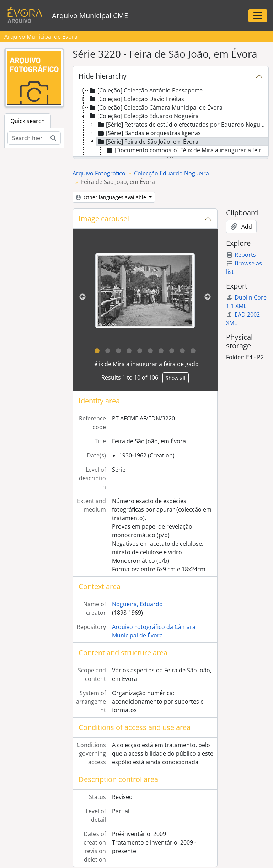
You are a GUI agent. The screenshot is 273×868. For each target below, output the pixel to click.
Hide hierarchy (103, 76)
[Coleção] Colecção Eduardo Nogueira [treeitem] (143, 116)
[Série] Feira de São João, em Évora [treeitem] (148, 142)
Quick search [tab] (28, 121)
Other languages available (112, 197)
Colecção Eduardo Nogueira (172, 173)
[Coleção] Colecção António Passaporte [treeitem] (145, 90)
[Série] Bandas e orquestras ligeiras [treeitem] (149, 133)
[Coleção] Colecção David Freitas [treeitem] (136, 99)
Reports (241, 255)
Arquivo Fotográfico (99, 173)
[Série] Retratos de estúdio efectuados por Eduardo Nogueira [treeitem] (183, 125)
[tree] (171, 122)
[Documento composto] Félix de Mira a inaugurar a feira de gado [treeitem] (187, 150)
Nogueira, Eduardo (137, 604)
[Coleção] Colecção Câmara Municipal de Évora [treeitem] (155, 107)
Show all (176, 378)
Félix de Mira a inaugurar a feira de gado (145, 364)
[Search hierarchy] (27, 138)
